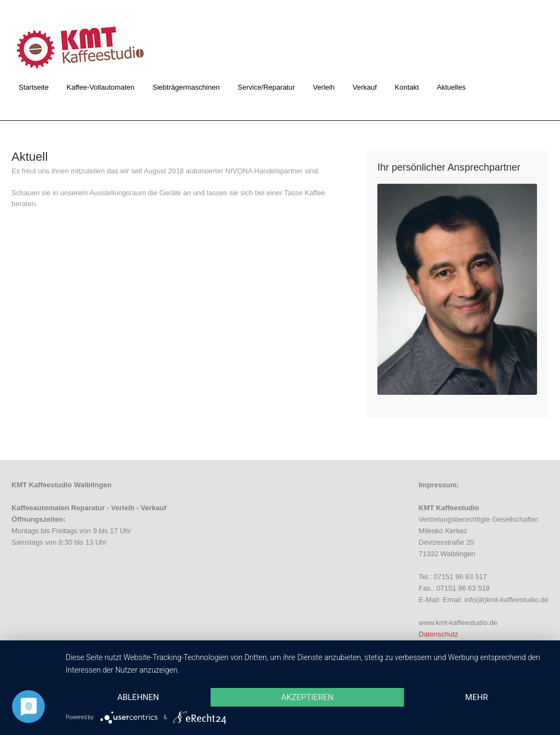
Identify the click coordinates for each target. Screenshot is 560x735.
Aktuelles (451, 87)
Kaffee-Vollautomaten (101, 87)
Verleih (324, 87)
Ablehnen (138, 697)
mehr (477, 697)
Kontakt (407, 87)
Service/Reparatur (267, 87)
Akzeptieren (307, 697)
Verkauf (365, 87)
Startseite (34, 87)
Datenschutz (439, 634)
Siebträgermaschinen (186, 87)
